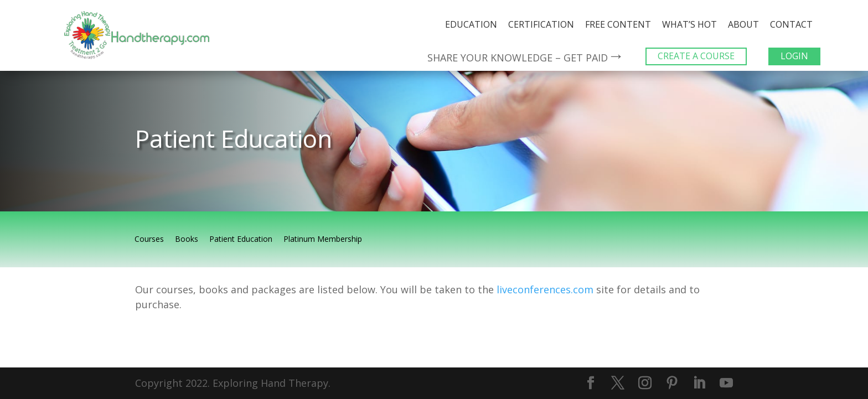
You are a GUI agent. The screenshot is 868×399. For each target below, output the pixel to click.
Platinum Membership (323, 240)
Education (471, 24)
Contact (791, 24)
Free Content (618, 24)
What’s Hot (689, 24)
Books (187, 240)
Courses (149, 240)
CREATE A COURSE (696, 56)
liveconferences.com (545, 289)
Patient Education (241, 240)
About (743, 24)
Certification (541, 24)
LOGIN (794, 56)
